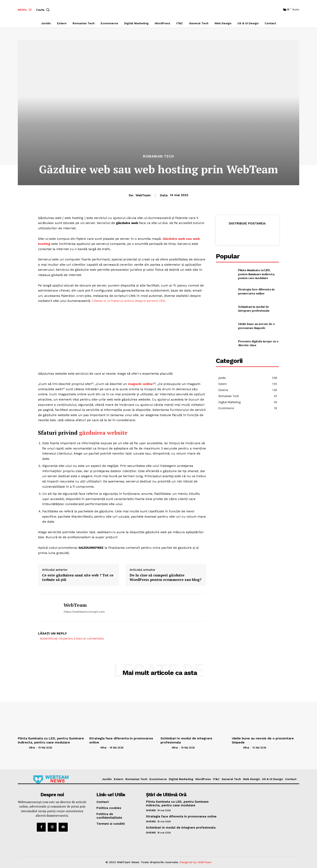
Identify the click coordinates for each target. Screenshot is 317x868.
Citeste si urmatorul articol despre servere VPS (128, 301)
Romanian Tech (158, 156)
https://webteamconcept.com (84, 612)
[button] (44, 10)
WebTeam (143, 195)
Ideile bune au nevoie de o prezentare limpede (256, 326)
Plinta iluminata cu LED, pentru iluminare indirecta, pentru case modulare (257, 274)
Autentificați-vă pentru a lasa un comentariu (72, 639)
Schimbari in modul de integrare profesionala (254, 309)
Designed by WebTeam (195, 862)
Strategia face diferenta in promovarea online (256, 291)
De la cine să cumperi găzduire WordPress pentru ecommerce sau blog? (165, 577)
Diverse (151, 810)
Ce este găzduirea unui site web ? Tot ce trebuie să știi (78, 577)
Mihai (32, 748)
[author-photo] (23, 747)
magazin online (140, 384)
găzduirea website (103, 433)
